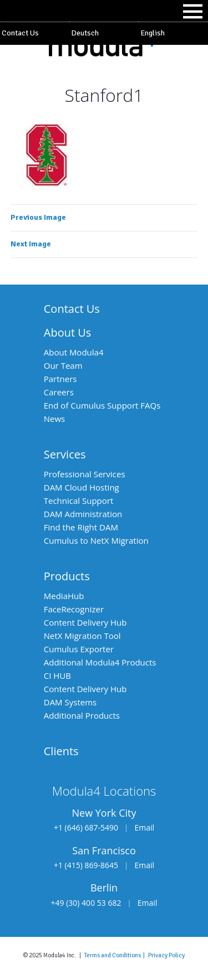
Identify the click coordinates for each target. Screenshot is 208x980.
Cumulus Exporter (79, 649)
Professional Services (85, 474)
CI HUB (57, 675)
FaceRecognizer (74, 609)
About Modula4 (74, 352)
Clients (61, 751)
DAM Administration (83, 514)
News (55, 419)
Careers (59, 392)
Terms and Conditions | (116, 955)
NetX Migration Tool (82, 636)
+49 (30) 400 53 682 (86, 903)
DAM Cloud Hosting (82, 487)
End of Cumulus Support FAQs (102, 405)
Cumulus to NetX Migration (96, 540)
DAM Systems (70, 702)
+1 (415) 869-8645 (86, 865)
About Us (68, 332)
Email (144, 827)
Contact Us (20, 33)
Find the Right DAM (81, 527)
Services (65, 454)
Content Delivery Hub (85, 622)
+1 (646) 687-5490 (86, 827)
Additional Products (82, 715)
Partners (60, 379)
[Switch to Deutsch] (104, 33)
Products (67, 576)
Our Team (63, 365)
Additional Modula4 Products (100, 662)
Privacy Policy (166, 955)
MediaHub (64, 596)
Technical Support (79, 501)
